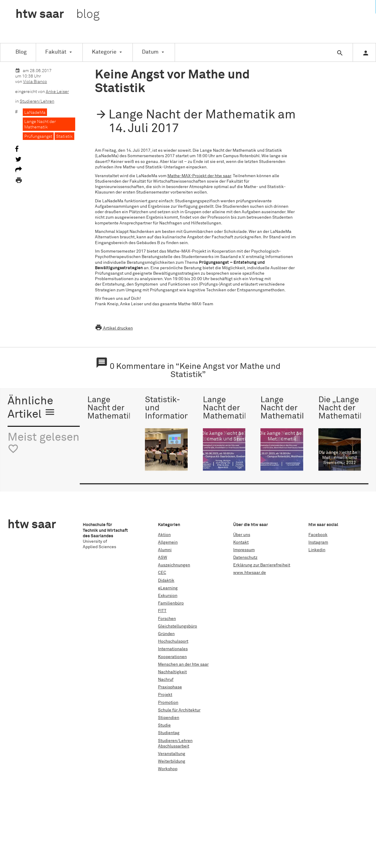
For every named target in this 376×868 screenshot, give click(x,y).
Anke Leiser (57, 92)
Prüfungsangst (38, 137)
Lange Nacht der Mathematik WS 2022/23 (283, 417)
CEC (162, 573)
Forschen (167, 619)
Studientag (169, 733)
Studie (164, 725)
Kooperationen (172, 657)
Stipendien (169, 718)
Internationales (173, 649)
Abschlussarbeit (174, 746)
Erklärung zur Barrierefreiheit (262, 565)
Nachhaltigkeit (172, 672)
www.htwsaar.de (250, 573)
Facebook (318, 535)
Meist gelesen (44, 443)
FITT (162, 611)
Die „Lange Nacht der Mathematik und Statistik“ (341, 417)
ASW (163, 558)
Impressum (244, 550)
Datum (150, 52)
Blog (21, 52)
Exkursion (168, 596)
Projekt (165, 695)
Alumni (165, 550)
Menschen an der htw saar (183, 664)
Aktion (164, 535)
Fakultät (56, 52)
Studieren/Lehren (37, 101)
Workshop (168, 769)
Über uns (242, 535)
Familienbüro (171, 603)
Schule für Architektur (179, 710)
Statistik (64, 137)
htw (57, 15)
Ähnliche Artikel (32, 408)
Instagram (318, 542)
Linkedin (317, 550)
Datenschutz (245, 558)
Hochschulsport (173, 641)
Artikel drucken (114, 328)
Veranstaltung (172, 754)
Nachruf (166, 680)
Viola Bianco (35, 82)
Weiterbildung (172, 761)
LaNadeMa (35, 113)
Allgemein (168, 542)
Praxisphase (170, 687)
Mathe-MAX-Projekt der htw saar (199, 176)
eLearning (168, 588)
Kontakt (241, 542)
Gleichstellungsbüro (178, 626)
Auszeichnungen (174, 565)
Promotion (168, 703)
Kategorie (104, 52)
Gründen (166, 634)
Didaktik (166, 581)
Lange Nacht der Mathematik (40, 124)
